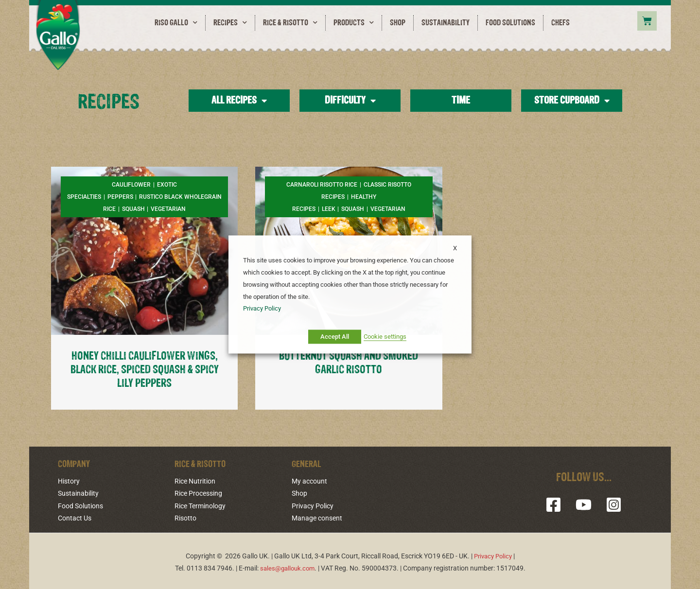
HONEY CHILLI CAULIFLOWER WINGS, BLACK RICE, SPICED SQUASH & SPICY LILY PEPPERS (145, 369)
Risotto (185, 516)
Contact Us (75, 516)
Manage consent (317, 516)
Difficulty (350, 101)
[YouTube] (584, 504)
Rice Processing (198, 492)
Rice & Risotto (290, 23)
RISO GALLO (176, 23)
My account (309, 480)
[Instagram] (610, 504)
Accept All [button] (335, 337)
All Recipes (239, 101)
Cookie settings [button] (385, 337)
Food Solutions (510, 23)
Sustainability (446, 23)
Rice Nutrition (195, 480)
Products (354, 23)
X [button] (455, 248)
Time (461, 101)
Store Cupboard (572, 101)
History (69, 480)
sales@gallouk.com (287, 566)
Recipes (230, 23)
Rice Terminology (200, 504)
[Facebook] (557, 504)
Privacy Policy (313, 504)
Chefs (560, 23)
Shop (398, 23)
